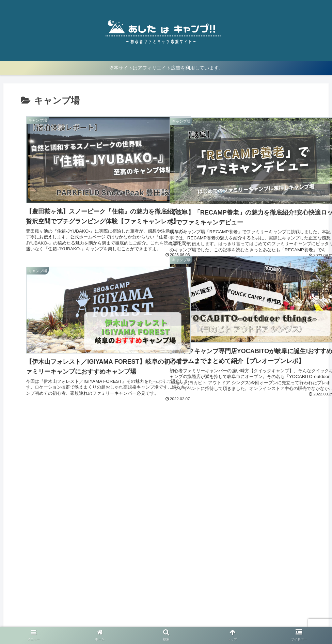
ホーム (108, 623)
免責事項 (186, 623)
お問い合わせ (217, 623)
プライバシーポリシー (146, 623)
